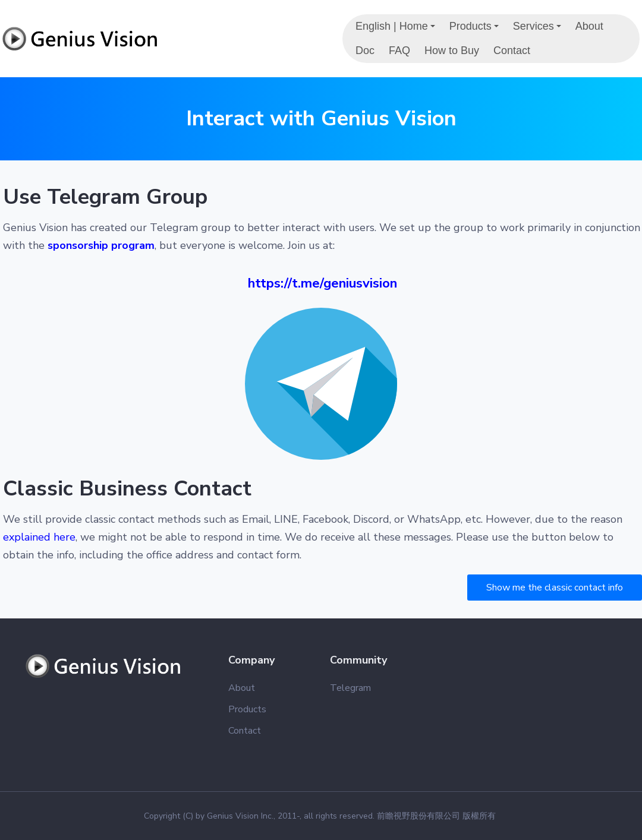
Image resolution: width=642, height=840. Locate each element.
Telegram (350, 688)
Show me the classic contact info (555, 588)
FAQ (399, 50)
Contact (512, 50)
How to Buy (452, 50)
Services (539, 29)
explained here (39, 537)
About (589, 26)
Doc (365, 50)
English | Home (397, 29)
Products (476, 29)
